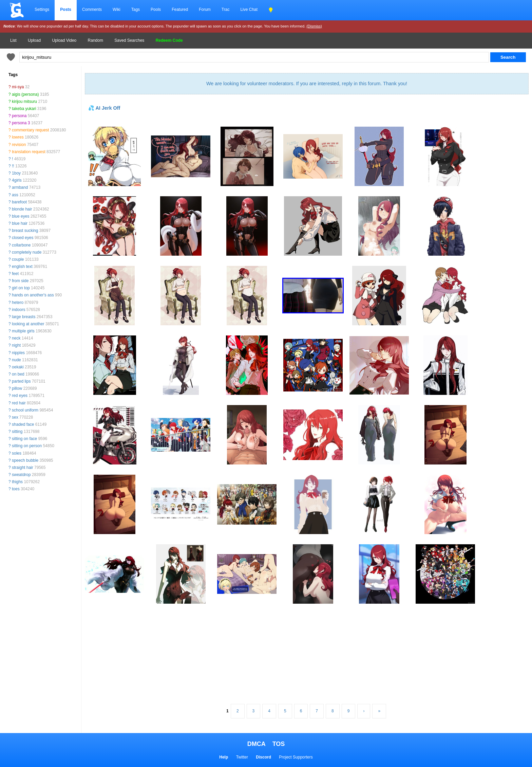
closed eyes (23, 238)
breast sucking (25, 231)
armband (20, 187)
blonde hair (22, 209)
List (13, 40)
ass (15, 195)
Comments (92, 10)
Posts (66, 10)
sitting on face (24, 439)
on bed (18, 374)
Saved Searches (129, 40)
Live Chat (249, 10)
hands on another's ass (33, 295)
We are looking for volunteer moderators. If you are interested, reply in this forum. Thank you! (307, 84)
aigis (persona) (25, 94)
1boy (16, 173)
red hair (19, 403)
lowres (18, 137)
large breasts (24, 317)
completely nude (27, 252)
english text (22, 267)
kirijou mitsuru (24, 102)
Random (96, 40)
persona (19, 116)
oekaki (18, 367)
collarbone (21, 245)
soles (17, 453)
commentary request (30, 130)
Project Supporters (296, 757)
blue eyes (21, 216)
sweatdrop (21, 475)
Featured (180, 10)
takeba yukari (24, 109)
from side (20, 281)
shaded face (23, 424)
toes (16, 489)
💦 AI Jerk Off (104, 108)
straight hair (23, 468)
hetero (18, 303)
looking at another (28, 324)
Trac (226, 10)
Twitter (242, 757)
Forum (205, 10)
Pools (156, 10)
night (16, 345)
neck (16, 338)
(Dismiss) (314, 26)
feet (15, 274)
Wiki (117, 10)
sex (15, 417)
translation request (29, 152)
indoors (18, 310)
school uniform (25, 410)
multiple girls (23, 331)
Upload (34, 40)
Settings (42, 10)
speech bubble (25, 460)
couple (18, 259)
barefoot (19, 202)
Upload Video (64, 40)
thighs (17, 482)
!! (13, 166)
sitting (17, 432)
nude (16, 360)
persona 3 (21, 123)
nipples (18, 353)
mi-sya (18, 87)
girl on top (21, 288)
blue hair (20, 223)
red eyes (20, 396)
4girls (17, 180)
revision (19, 145)
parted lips (21, 381)
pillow (17, 388)
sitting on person (27, 446)
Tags (136, 10)
